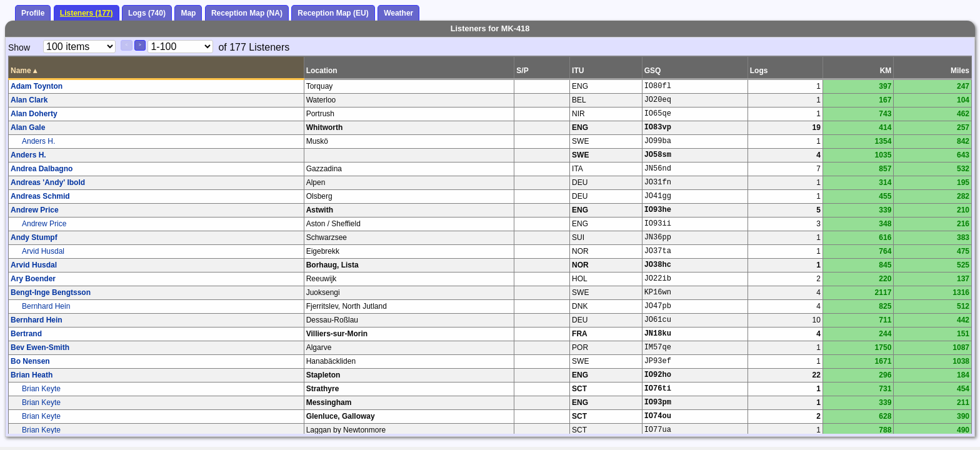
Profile (33, 13)
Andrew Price (35, 210)
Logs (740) (147, 13)
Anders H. (38, 141)
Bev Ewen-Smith (40, 347)
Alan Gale (28, 127)
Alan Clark (29, 100)
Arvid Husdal (43, 251)
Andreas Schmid (40, 196)
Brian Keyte (41, 389)
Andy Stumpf (34, 237)
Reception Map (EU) (333, 13)
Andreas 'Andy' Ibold (48, 182)
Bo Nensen (30, 361)
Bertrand (26, 334)
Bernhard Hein (46, 306)
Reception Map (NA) (247, 13)
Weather (398, 13)
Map (188, 13)
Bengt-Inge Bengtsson (51, 292)
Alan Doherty (34, 114)
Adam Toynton (37, 86)
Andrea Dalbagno (42, 169)
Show (19, 47)
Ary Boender (33, 279)
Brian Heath (32, 375)
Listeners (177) (87, 13)
